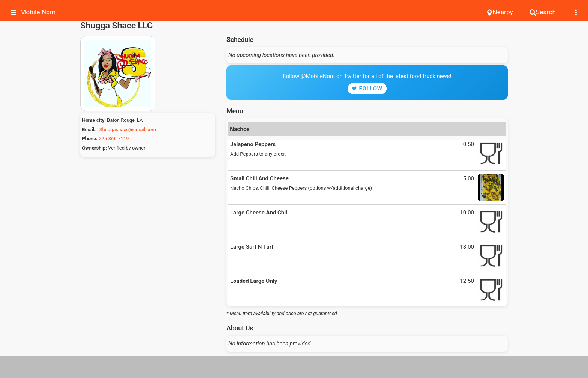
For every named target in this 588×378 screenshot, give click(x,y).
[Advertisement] (294, 367)
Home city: (94, 120)
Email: (89, 130)
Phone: (90, 139)
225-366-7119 (114, 139)
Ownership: (94, 148)
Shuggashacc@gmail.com (128, 130)
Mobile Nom (33, 12)
